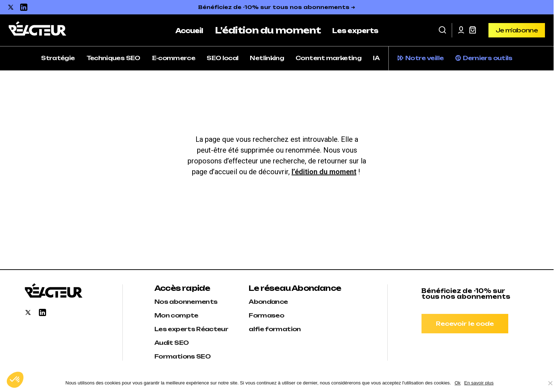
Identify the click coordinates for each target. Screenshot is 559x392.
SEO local (222, 58)
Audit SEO (172, 343)
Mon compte (176, 315)
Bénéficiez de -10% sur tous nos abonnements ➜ (277, 7)
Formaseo (266, 315)
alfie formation (275, 329)
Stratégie (58, 58)
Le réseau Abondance (295, 288)
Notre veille (424, 58)
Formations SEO (182, 356)
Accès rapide (182, 288)
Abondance (268, 302)
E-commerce (174, 58)
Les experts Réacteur (191, 329)
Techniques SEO (113, 58)
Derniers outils (488, 58)
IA (376, 58)
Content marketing (328, 58)
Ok (458, 383)
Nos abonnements (186, 302)
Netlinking (267, 58)
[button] (442, 30)
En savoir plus (479, 383)
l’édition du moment (324, 172)
